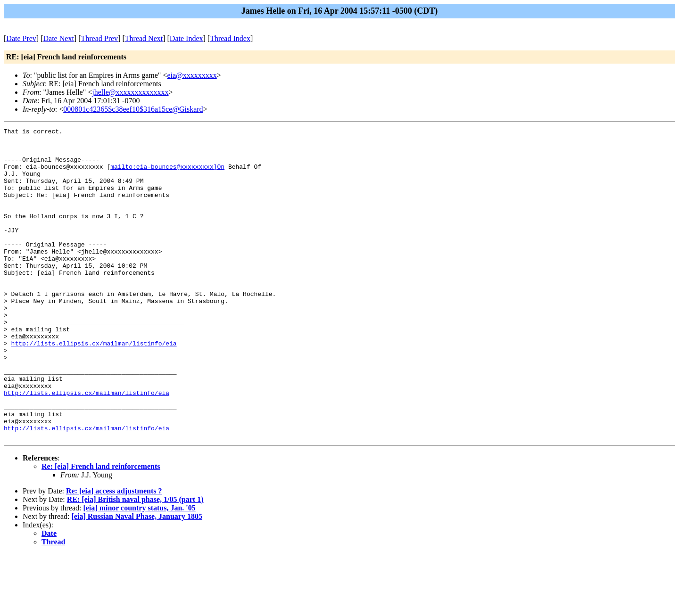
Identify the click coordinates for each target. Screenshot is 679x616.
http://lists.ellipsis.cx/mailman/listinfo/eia (94, 387)
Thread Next (144, 38)
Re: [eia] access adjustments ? (114, 553)
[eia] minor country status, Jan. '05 (139, 570)
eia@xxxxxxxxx (192, 75)
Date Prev (21, 38)
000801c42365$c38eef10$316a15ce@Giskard (133, 109)
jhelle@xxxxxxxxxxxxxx (130, 92)
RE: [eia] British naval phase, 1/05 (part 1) (135, 562)
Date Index (186, 38)
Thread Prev (99, 38)
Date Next (59, 38)
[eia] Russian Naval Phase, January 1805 (137, 579)
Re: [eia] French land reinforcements (101, 529)
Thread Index (230, 38)
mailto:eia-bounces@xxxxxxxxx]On (167, 175)
